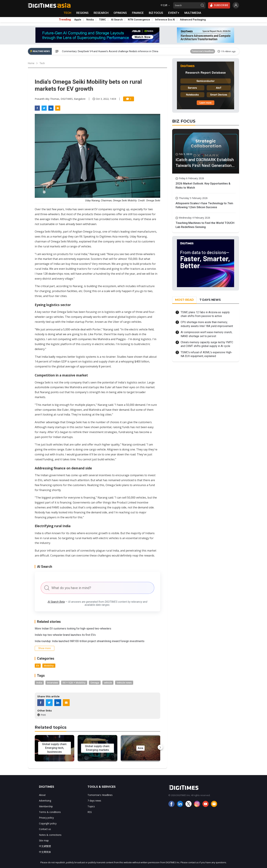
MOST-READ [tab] (184, 300)
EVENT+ (174, 13)
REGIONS (82, 13)
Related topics (51, 727)
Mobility (49, 666)
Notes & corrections (50, 835)
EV (38, 666)
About (42, 795)
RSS (90, 812)
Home (31, 63)
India (39, 683)
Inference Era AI (165, 20)
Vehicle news (124, 683)
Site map (44, 840)
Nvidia (90, 20)
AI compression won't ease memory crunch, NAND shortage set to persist (206, 334)
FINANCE (138, 13)
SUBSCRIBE (219, 5)
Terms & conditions (50, 812)
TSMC (102, 20)
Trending (65, 20)
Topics (91, 806)
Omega (95, 683)
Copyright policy (48, 823)
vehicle (108, 683)
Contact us (45, 829)
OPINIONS (120, 13)
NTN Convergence (139, 20)
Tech (42, 63)
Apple (78, 20)
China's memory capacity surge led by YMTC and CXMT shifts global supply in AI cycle (207, 344)
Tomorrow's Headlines (203, 51)
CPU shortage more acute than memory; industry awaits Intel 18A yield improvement (207, 324)
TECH (67, 13)
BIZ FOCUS (156, 13)
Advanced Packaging (193, 20)
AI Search (117, 20)
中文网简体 (45, 852)
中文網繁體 (45, 846)
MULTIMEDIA (193, 13)
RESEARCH (101, 13)
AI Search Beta (56, 602)
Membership (46, 806)
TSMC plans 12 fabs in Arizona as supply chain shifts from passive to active (205, 314)
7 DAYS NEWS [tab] (210, 300)
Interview (52, 683)
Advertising (45, 801)
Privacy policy (46, 818)
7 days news (94, 801)
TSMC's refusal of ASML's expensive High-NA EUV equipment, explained (206, 354)
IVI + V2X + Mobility (74, 683)
